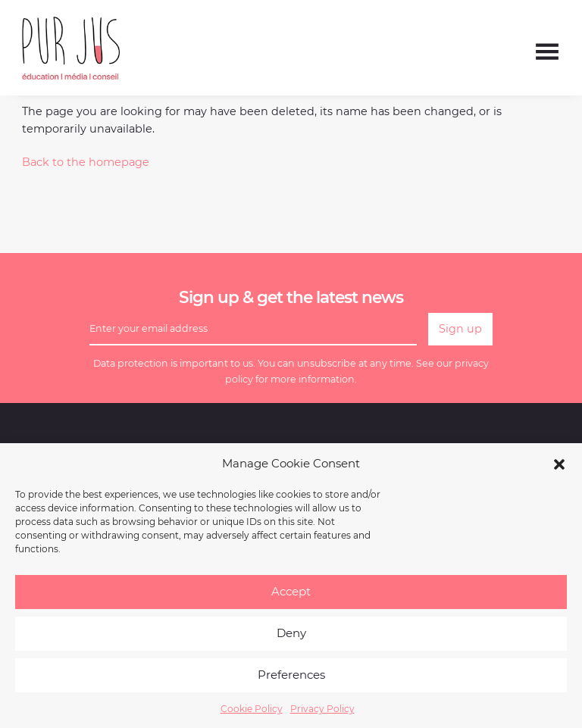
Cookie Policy (252, 716)
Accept (291, 598)
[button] (559, 470)
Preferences (291, 681)
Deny (291, 640)
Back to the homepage (86, 162)
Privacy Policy (322, 716)
